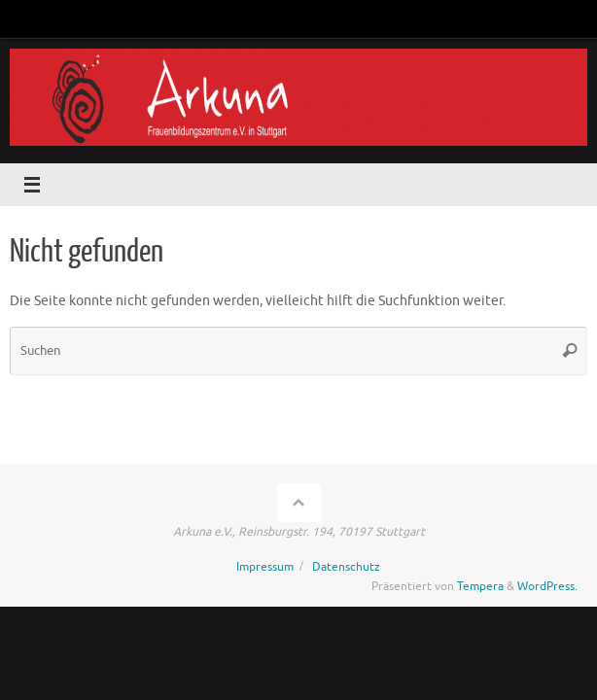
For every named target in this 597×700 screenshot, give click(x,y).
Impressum (265, 567)
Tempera (480, 586)
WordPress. (547, 586)
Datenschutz (346, 567)
